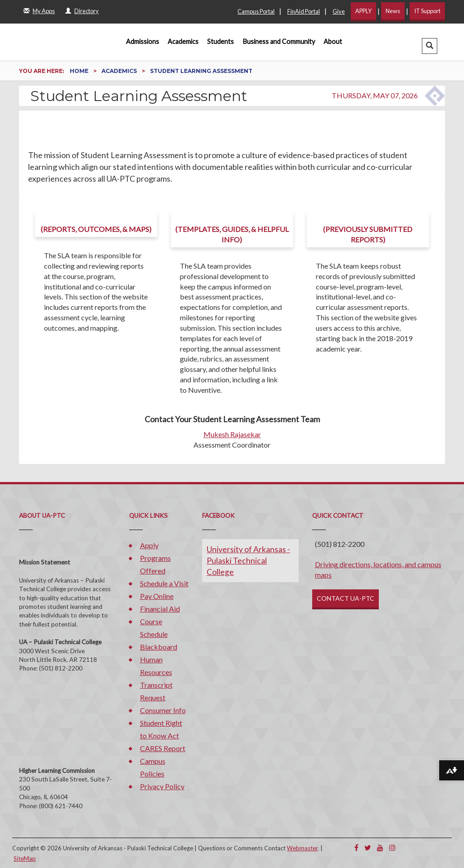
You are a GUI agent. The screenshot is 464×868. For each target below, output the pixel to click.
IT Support (427, 11)
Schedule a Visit (164, 583)
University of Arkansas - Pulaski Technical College (248, 561)
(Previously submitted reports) (368, 234)
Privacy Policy (162, 786)
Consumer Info (163, 710)
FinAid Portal (304, 11)
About (333, 41)
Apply (149, 545)
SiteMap (25, 858)
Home (80, 71)
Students (220, 41)
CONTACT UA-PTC (346, 598)
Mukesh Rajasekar (232, 434)
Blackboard (159, 647)
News (393, 11)
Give (339, 11)
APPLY (363, 11)
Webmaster (302, 848)
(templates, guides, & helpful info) (232, 234)
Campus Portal (256, 11)
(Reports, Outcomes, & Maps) (96, 229)
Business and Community (279, 41)
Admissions (143, 41)
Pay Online (157, 596)
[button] (430, 46)
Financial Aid (160, 609)
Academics (183, 41)
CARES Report (163, 748)
